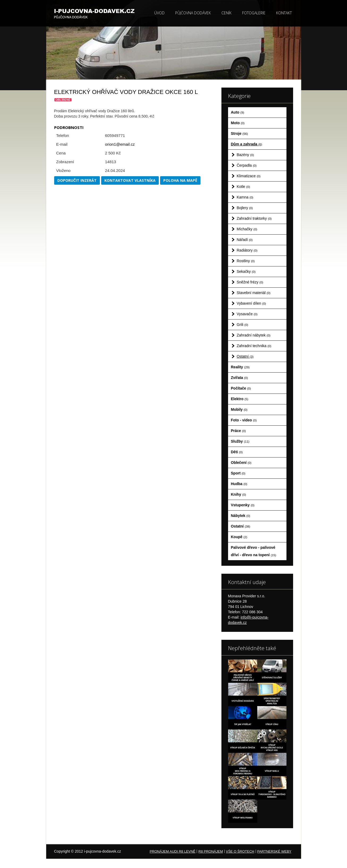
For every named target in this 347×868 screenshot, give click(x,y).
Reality (240, 367)
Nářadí (245, 240)
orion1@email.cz (120, 144)
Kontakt (284, 13)
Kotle (243, 187)
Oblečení (241, 463)
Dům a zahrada (247, 144)
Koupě (239, 537)
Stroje (239, 133)
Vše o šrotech (240, 851)
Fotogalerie (254, 13)
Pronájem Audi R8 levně (173, 851)
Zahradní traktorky (254, 218)
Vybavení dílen (251, 303)
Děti (237, 452)
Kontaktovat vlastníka (130, 180)
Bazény (245, 155)
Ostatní (245, 356)
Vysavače (247, 314)
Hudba (239, 484)
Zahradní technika (254, 346)
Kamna (245, 197)
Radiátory (247, 250)
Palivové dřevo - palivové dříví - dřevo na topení (254, 551)
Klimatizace (249, 176)
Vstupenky (243, 505)
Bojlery (245, 208)
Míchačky (247, 229)
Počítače (241, 388)
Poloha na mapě (180, 180)
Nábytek (241, 516)
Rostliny (246, 261)
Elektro (240, 399)
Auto (238, 112)
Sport (238, 473)
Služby (240, 441)
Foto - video (244, 420)
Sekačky (246, 271)
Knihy (239, 494)
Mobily (239, 409)
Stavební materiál (254, 293)
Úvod (159, 13)
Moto (238, 123)
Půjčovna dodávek (193, 13)
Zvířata (239, 378)
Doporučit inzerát (77, 180)
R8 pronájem (211, 851)
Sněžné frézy (250, 282)
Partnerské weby (274, 851)
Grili (243, 325)
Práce (238, 431)
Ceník (226, 13)
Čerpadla (247, 165)
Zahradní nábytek (254, 335)
